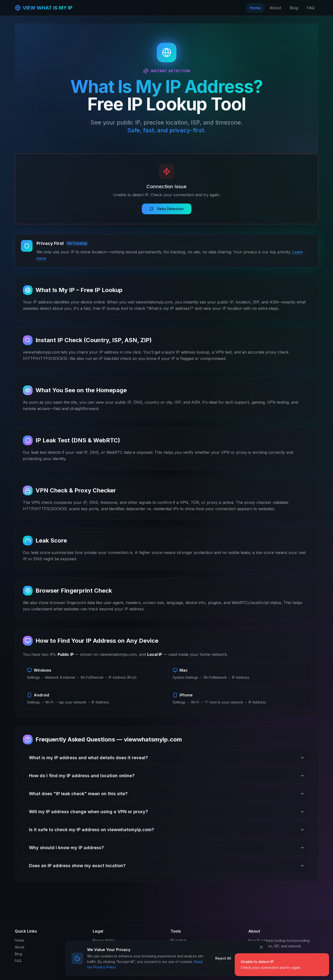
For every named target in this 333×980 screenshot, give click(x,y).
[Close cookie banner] (261, 947)
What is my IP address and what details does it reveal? (167, 758)
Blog (294, 8)
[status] (282, 965)
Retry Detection (167, 209)
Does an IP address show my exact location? (167, 866)
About (275, 8)
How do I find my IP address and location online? (167, 776)
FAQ (311, 8)
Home (255, 8)
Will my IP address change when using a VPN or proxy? (167, 812)
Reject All (223, 958)
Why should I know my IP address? (167, 848)
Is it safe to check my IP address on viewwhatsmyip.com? (167, 830)
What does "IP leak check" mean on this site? (167, 794)
